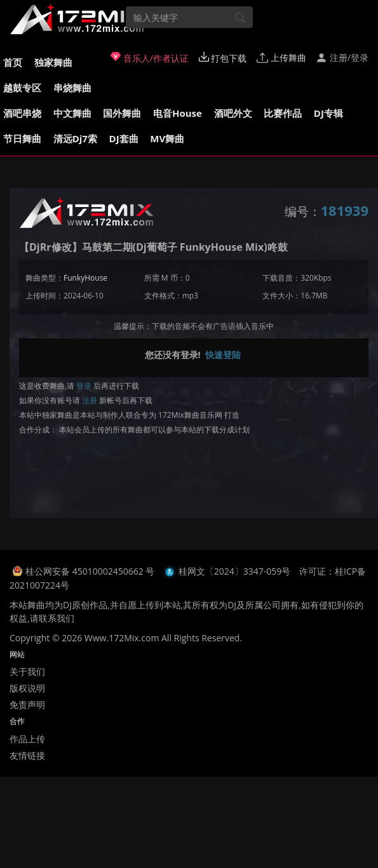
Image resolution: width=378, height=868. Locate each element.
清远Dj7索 (75, 138)
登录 (84, 386)
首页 (13, 62)
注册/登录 (342, 57)
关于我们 (27, 671)
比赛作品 (283, 113)
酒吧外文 (233, 113)
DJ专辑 (328, 113)
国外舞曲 (122, 113)
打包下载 (223, 58)
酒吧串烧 (22, 113)
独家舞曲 (53, 62)
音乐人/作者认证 (150, 58)
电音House (178, 113)
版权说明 (27, 688)
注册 (90, 400)
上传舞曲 (281, 57)
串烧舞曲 (72, 88)
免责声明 (27, 704)
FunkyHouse (85, 278)
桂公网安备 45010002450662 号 (91, 571)
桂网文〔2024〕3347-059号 (235, 571)
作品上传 (27, 739)
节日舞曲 (22, 138)
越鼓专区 (22, 88)
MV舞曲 (167, 138)
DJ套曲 (124, 138)
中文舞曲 (72, 113)
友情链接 (27, 755)
